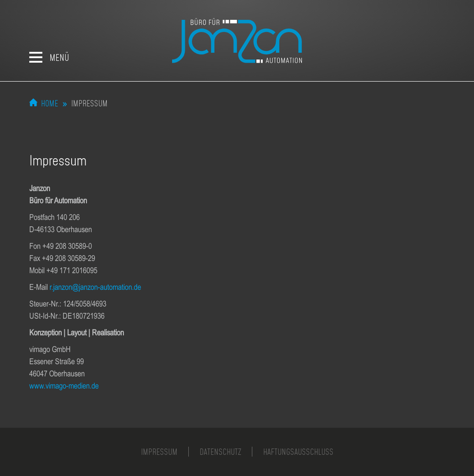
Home (50, 103)
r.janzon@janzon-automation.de (95, 287)
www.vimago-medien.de (64, 386)
